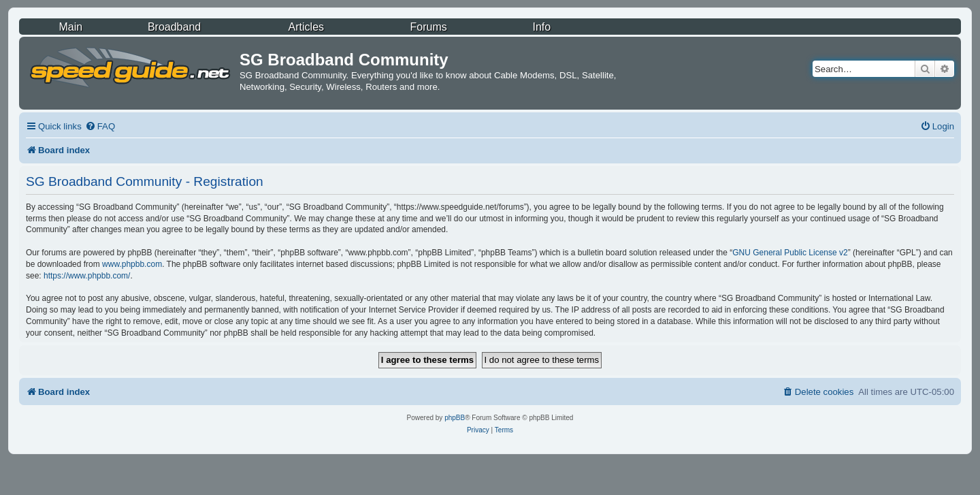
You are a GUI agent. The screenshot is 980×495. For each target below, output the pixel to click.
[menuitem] (100, 126)
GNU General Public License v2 (790, 253)
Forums (429, 27)
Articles (306, 27)
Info (541, 27)
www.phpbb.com (132, 264)
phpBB (455, 418)
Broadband (174, 27)
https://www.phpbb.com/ (87, 276)
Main (70, 27)
